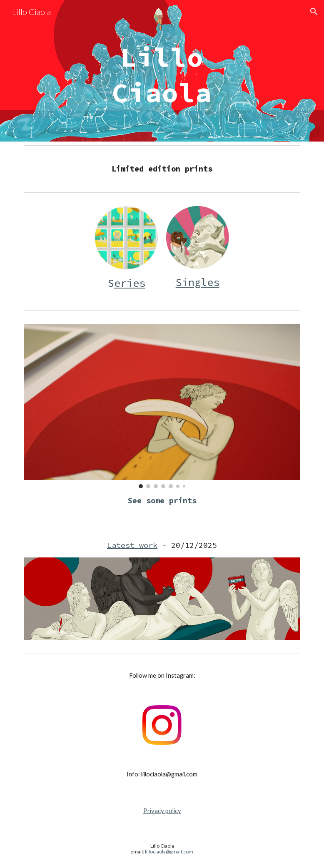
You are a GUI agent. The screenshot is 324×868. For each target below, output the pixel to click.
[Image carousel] (162, 406)
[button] (314, 12)
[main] (162, 71)
